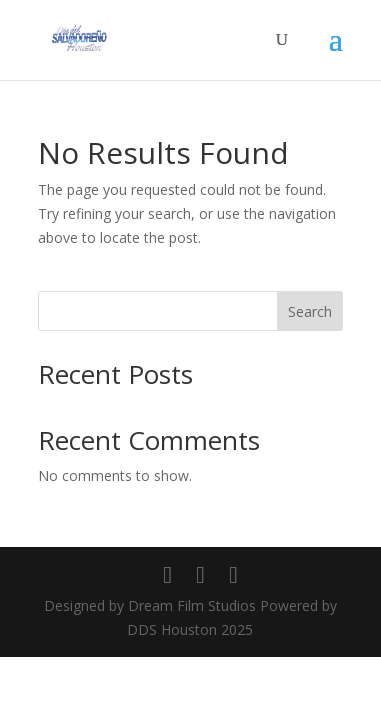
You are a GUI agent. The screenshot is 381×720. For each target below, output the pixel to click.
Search (310, 311)
